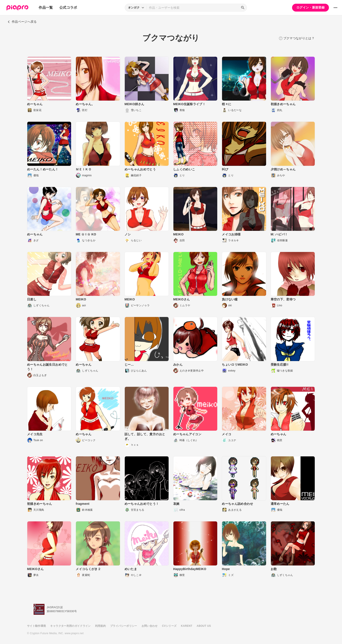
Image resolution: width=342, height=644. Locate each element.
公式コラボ (68, 8)
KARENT (187, 626)
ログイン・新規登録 (310, 7)
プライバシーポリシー (124, 626)
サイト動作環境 (36, 626)
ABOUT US (204, 626)
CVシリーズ (169, 626)
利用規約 (100, 626)
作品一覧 (46, 8)
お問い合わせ (150, 626)
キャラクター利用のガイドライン (70, 626)
